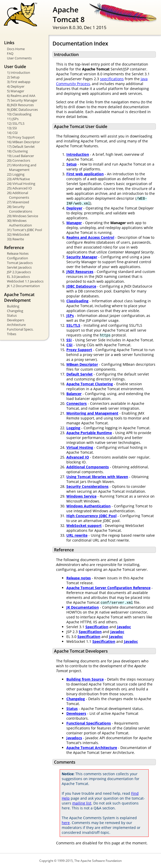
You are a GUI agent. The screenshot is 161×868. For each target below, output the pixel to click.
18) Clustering (17, 151)
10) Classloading (19, 114)
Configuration (17, 258)
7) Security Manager (22, 100)
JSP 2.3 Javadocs (19, 272)
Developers (16, 320)
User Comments (19, 58)
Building (13, 306)
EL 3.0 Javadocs (18, 277)
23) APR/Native (18, 179)
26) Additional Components (18, 195)
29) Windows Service (23, 216)
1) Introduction (19, 72)
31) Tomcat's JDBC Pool (24, 230)
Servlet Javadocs (19, 267)
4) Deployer (16, 86)
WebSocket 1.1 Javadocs (25, 281)
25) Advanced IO (19, 188)
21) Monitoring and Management (22, 167)
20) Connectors (19, 160)
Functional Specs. (20, 329)
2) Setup (13, 77)
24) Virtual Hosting (21, 184)
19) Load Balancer (20, 156)
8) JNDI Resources (20, 105)
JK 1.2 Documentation (23, 286)
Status (12, 315)
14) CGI (12, 133)
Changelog (15, 311)
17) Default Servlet (21, 147)
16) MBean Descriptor (23, 142)
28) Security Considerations (20, 209)
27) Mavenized (18, 202)
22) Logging (16, 174)
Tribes (12, 334)
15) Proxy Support (21, 137)
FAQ (10, 53)
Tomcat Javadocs (20, 263)
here (66, 823)
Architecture (16, 325)
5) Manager (16, 91)
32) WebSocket (18, 234)
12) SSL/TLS (16, 123)
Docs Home (16, 49)
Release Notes (18, 253)
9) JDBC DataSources (22, 109)
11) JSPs (13, 119)
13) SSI (12, 128)
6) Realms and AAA (21, 96)
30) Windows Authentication (19, 223)
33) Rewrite (15, 239)
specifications (112, 79)
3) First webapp (19, 82)
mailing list (82, 803)
